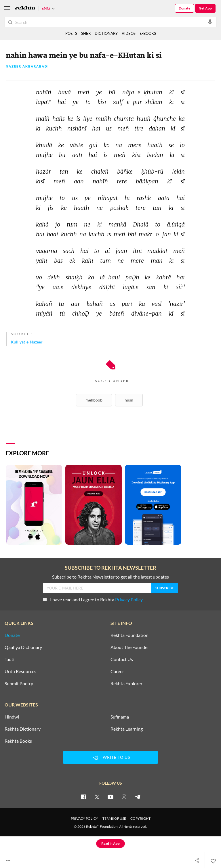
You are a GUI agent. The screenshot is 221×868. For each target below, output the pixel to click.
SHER (86, 33)
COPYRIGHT (140, 818)
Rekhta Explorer (126, 683)
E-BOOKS (148, 33)
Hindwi (12, 717)
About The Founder (130, 647)
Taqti (9, 659)
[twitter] (97, 797)
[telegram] (138, 797)
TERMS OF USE (114, 818)
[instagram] (124, 797)
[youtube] (110, 797)
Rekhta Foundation (129, 635)
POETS (71, 33)
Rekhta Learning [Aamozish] (127, 729)
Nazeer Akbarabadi (27, 67)
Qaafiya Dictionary (23, 647)
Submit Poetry (19, 683)
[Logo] (25, 8)
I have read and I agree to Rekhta (93, 599)
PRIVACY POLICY (84, 818)
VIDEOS (129, 33)
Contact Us (122, 659)
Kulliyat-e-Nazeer (27, 342)
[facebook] (83, 797)
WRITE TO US (110, 758)
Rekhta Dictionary (23, 729)
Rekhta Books (18, 741)
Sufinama (120, 717)
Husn (129, 400)
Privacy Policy (129, 599)
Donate (184, 8)
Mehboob (94, 400)
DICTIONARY (106, 33)
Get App (205, 8)
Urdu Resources (20, 671)
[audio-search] (210, 22)
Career (117, 671)
